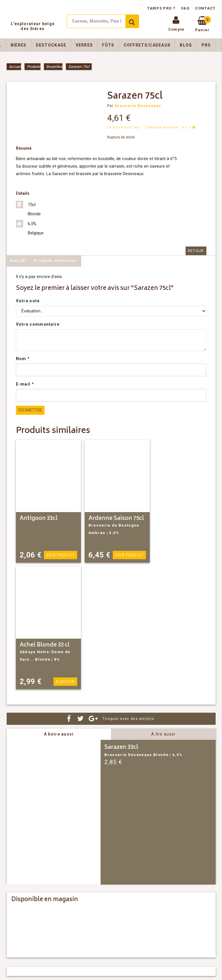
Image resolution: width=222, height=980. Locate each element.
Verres (84, 45)
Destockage (51, 45)
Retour (196, 251)
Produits (34, 67)
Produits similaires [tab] (55, 261)
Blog (186, 45)
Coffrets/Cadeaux (147, 45)
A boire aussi (59, 734)
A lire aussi (163, 734)
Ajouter (65, 682)
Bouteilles (54, 67)
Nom (23, 359)
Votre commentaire (38, 324)
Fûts (108, 45)
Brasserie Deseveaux (138, 106)
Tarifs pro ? (162, 8)
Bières (19, 45)
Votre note (28, 301)
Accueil (15, 67)
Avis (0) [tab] (18, 261)
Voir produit (61, 555)
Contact (205, 8)
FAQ (185, 8)
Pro (206, 45)
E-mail (25, 384)
